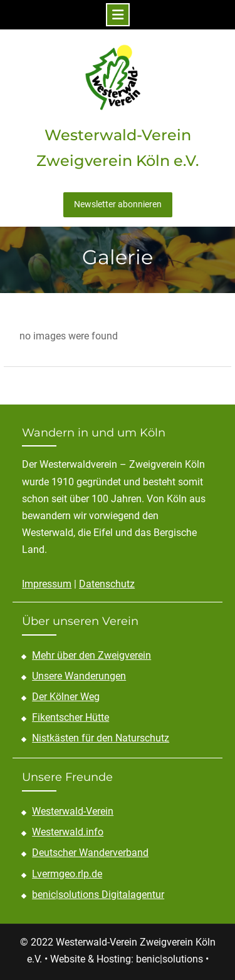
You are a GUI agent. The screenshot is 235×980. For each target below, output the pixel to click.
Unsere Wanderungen (79, 676)
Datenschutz (107, 584)
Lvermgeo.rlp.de (67, 874)
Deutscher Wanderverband (90, 853)
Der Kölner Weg (66, 697)
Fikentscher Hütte (70, 717)
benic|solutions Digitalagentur (98, 895)
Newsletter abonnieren (118, 204)
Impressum (47, 584)
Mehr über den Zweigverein (91, 655)
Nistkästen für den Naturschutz (101, 738)
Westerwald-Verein (73, 811)
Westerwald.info (68, 832)
